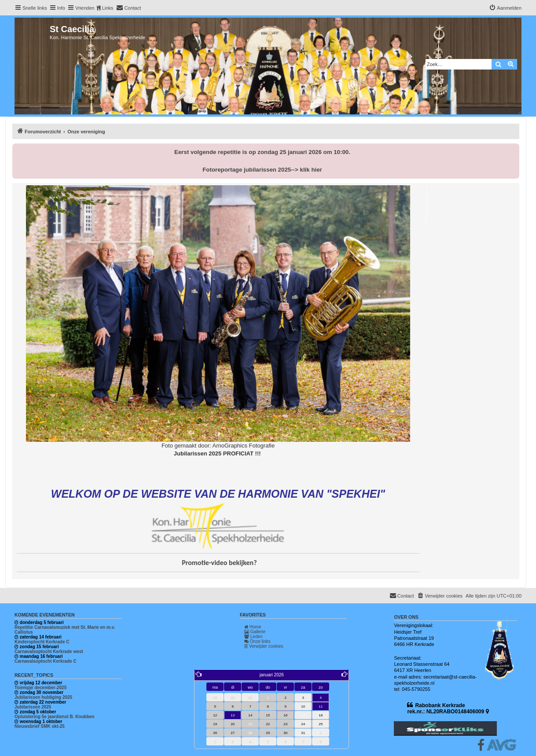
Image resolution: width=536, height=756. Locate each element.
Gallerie (255, 632)
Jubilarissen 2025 (33, 707)
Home (253, 627)
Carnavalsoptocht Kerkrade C (46, 661)
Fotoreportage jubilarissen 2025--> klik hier (262, 170)
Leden (253, 637)
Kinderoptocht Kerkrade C (42, 642)
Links (108, 8)
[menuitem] (128, 8)
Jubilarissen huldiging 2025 (43, 697)
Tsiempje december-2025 (40, 688)
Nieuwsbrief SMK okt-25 (40, 726)
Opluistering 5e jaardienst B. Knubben (55, 717)
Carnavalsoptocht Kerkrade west (49, 651)
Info (61, 8)
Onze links (257, 641)
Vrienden (85, 8)
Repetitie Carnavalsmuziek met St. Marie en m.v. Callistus (65, 630)
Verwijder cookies (264, 646)
